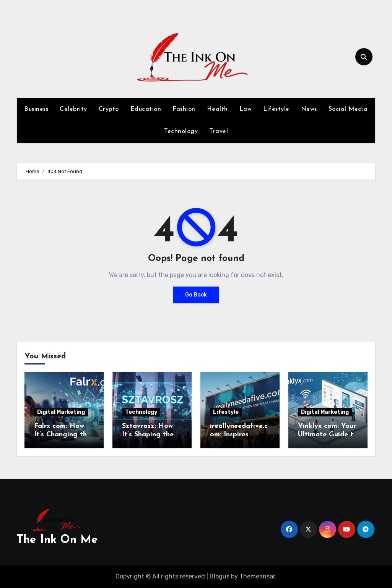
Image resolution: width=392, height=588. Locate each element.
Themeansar (257, 576)
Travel (219, 131)
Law (246, 109)
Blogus (220, 576)
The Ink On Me (57, 540)
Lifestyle (276, 109)
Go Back (196, 295)
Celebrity (73, 109)
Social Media (348, 109)
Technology (181, 131)
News (309, 109)
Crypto (109, 109)
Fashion (184, 109)
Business (36, 109)
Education (146, 109)
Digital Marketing (61, 412)
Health (217, 109)
